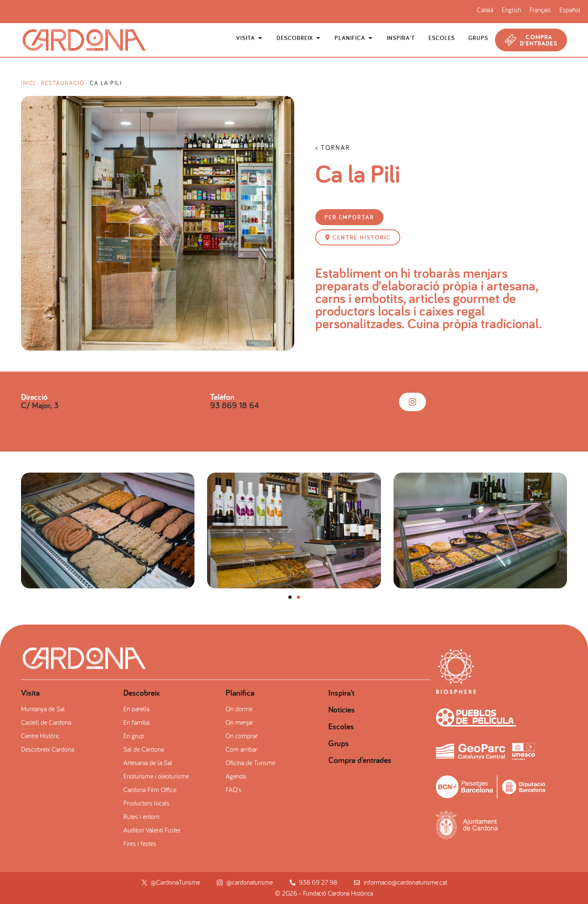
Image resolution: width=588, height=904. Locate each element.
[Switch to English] (511, 9)
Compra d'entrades (360, 760)
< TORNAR (333, 147)
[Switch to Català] (485, 9)
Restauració (63, 83)
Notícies (342, 710)
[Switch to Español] (570, 9)
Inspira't (341, 693)
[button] (349, 217)
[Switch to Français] (540, 9)
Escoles (341, 726)
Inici (28, 83)
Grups (339, 743)
